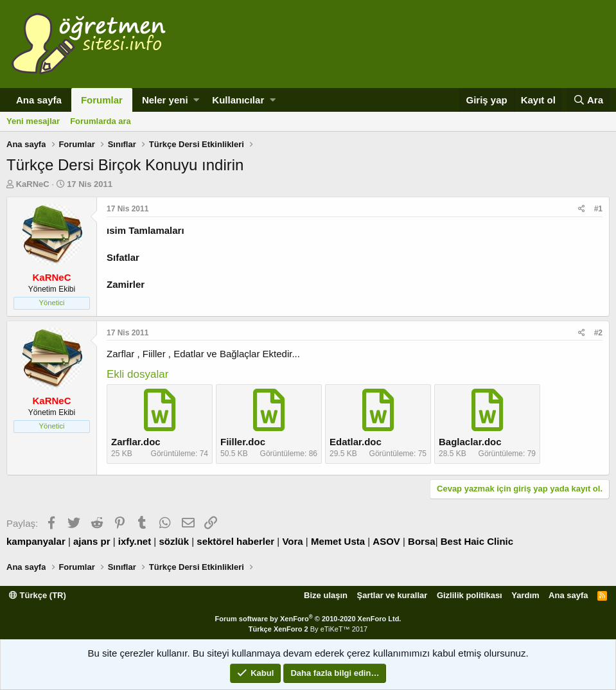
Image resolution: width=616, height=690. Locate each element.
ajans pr (92, 541)
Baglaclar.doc (470, 442)
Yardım (525, 595)
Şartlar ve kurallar (392, 595)
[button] (196, 100)
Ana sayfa (39, 100)
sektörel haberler (235, 541)
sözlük (174, 541)
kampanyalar (36, 541)
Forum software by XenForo (308, 619)
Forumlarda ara (101, 121)
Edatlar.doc (356, 442)
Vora (292, 541)
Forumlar (102, 100)
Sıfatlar (123, 257)
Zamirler (126, 284)
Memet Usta (338, 541)
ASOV (386, 541)
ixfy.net (135, 541)
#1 (598, 209)
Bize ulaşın (326, 595)
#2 (598, 333)
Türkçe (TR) (38, 595)
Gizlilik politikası (470, 595)
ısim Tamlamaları (145, 230)
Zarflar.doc (136, 442)
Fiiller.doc (243, 442)
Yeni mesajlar (33, 121)
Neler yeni (165, 100)
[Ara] (588, 100)
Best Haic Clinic (477, 541)
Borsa (422, 541)
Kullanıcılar (238, 100)
